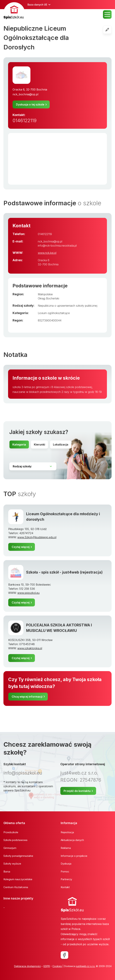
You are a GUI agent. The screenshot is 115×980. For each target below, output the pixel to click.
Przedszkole (11, 832)
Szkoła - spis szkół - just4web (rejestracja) (64, 572)
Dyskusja (66, 864)
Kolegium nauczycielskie (18, 879)
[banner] (14, 11)
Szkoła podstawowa (15, 840)
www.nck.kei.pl (47, 253)
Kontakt (65, 887)
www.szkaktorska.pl (30, 648)
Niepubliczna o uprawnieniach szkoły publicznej (68, 306)
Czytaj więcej (21, 547)
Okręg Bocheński (48, 298)
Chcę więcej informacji (27, 697)
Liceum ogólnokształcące (54, 313)
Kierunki (39, 444)
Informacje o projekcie (74, 856)
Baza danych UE (37, 5)
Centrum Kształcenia (16, 887)
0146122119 (25, 121)
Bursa (7, 872)
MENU (107, 14)
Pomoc (65, 872)
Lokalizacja (61, 444)
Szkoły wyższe (12, 864)
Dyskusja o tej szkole (30, 104)
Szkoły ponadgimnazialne (18, 856)
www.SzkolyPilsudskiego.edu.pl (37, 537)
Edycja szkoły (111, 30)
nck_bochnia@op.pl (25, 94)
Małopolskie (45, 294)
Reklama (66, 848)
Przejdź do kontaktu (77, 791)
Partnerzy (66, 879)
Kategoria (19, 444)
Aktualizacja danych (72, 840)
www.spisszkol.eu (28, 593)
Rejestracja (67, 832)
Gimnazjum (10, 848)
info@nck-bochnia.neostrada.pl (57, 246)
